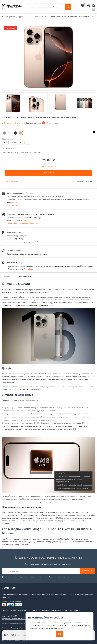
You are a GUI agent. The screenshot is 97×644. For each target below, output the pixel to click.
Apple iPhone (23, 16)
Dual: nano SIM (26, 152)
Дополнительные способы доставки (22, 223)
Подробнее (29, 269)
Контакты (68, 610)
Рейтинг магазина (42, 123)
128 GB (5, 143)
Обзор (7, 277)
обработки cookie (81, 623)
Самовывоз (44, 610)
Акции (13, 610)
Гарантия (22, 610)
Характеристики (23, 277)
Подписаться (88, 571)
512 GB (21, 143)
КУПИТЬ (49, 172)
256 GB (13, 143)
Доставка (33, 610)
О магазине (56, 610)
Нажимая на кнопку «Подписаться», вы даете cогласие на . (36, 577)
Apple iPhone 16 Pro (39, 16)
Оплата (5, 610)
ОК (59, 634)
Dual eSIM (38, 152)
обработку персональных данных (58, 577)
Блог (76, 610)
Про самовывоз (13, 205)
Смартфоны (11, 16)
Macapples (23, 616)
